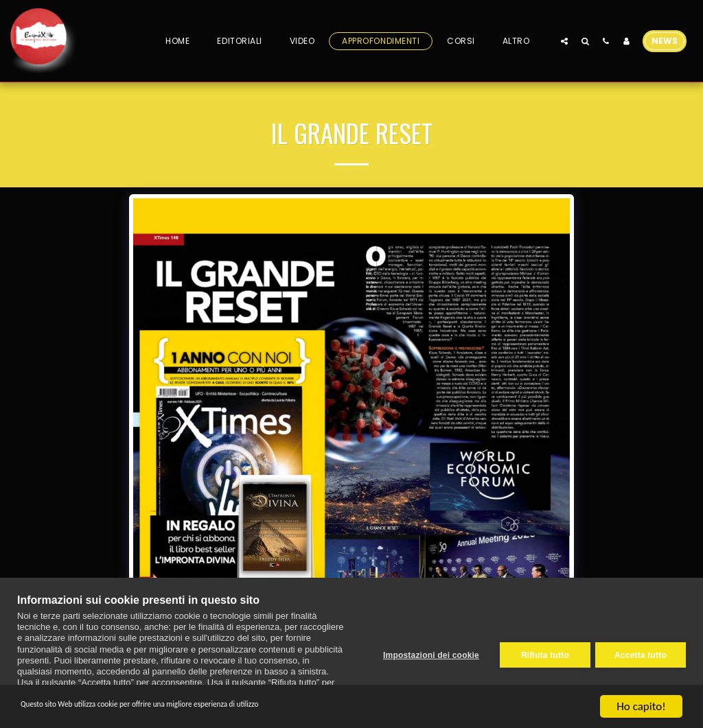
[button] (564, 41)
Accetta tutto (641, 653)
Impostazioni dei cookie (426, 653)
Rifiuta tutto (540, 653)
